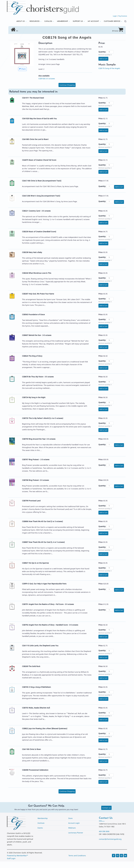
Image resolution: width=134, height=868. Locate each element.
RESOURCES (31, 21)
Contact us (106, 814)
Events (40, 834)
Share (22, 75)
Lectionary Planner (76, 839)
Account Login (74, 830)
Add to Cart (103, 65)
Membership (43, 825)
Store (70, 825)
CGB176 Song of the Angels (109, 75)
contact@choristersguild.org (110, 846)
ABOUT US (17, 21)
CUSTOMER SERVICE (21, 28)
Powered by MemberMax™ (17, 862)
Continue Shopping (67, 91)
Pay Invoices (123, 16)
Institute (41, 830)
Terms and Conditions (77, 862)
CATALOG (45, 21)
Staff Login (11, 865)
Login (115, 16)
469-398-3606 (104, 838)
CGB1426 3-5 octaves (47, 85)
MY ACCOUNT (92, 21)
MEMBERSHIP (60, 21)
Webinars (72, 834)
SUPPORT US (76, 21)
